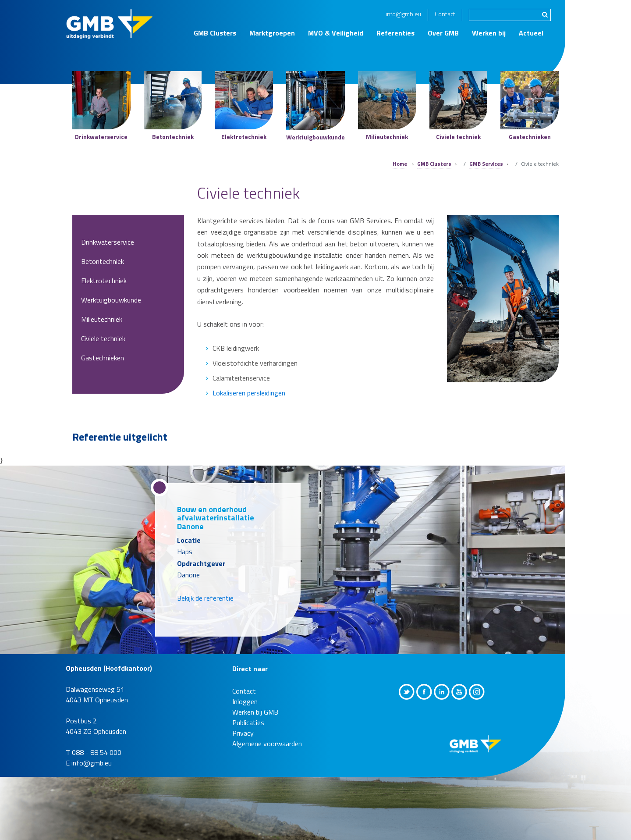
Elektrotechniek (104, 281)
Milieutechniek (102, 319)
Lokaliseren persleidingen (249, 393)
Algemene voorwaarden (267, 744)
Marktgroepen (272, 33)
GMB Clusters (215, 33)
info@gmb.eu (403, 14)
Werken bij (489, 33)
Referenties (395, 33)
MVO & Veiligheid (336, 33)
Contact (445, 14)
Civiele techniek (103, 338)
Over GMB (443, 33)
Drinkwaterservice (108, 242)
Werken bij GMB (255, 712)
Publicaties (248, 723)
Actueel (531, 33)
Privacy (243, 733)
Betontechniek (103, 261)
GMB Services (486, 164)
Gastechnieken (103, 358)
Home (400, 164)
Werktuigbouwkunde (111, 300)
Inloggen (245, 701)
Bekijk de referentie (205, 598)
